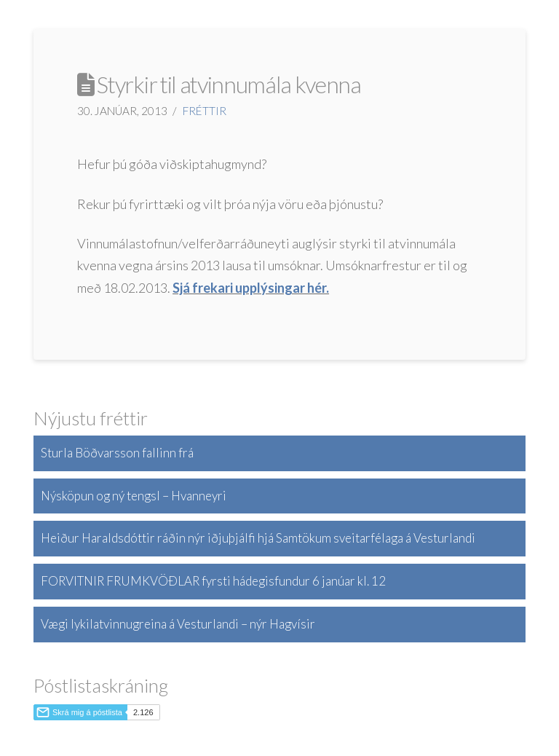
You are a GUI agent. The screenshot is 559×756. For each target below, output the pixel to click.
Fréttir (205, 111)
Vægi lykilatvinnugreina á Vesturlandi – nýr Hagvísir (178, 624)
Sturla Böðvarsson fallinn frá (117, 453)
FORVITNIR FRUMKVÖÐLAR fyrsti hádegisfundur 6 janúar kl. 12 (213, 581)
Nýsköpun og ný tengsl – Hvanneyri (134, 496)
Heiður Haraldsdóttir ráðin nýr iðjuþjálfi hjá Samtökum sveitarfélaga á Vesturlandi (258, 538)
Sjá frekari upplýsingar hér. (251, 288)
